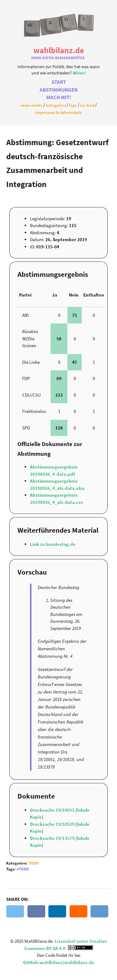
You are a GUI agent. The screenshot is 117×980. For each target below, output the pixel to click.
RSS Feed (87, 105)
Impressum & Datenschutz (58, 112)
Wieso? (79, 73)
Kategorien (56, 105)
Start (59, 82)
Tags (73, 105)
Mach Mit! (59, 97)
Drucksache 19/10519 (53, 824)
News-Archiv (32, 105)
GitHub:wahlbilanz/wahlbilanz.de (59, 962)
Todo (34, 863)
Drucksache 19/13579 (53, 838)
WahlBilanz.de (59, 50)
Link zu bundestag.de (53, 544)
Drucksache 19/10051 (53, 810)
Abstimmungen (59, 90)
